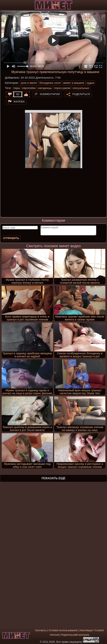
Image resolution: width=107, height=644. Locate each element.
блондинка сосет (50, 83)
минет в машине (74, 83)
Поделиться (81, 94)
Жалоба (19, 102)
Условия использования (63, 630)
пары (17, 88)
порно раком (62, 88)
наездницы (45, 88)
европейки (29, 88)
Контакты (41, 630)
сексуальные (81, 88)
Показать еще (53, 478)
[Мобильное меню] (3, 5)
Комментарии (50, 94)
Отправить (11, 238)
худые (90, 83)
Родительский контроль (75, 635)
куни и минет (29, 83)
